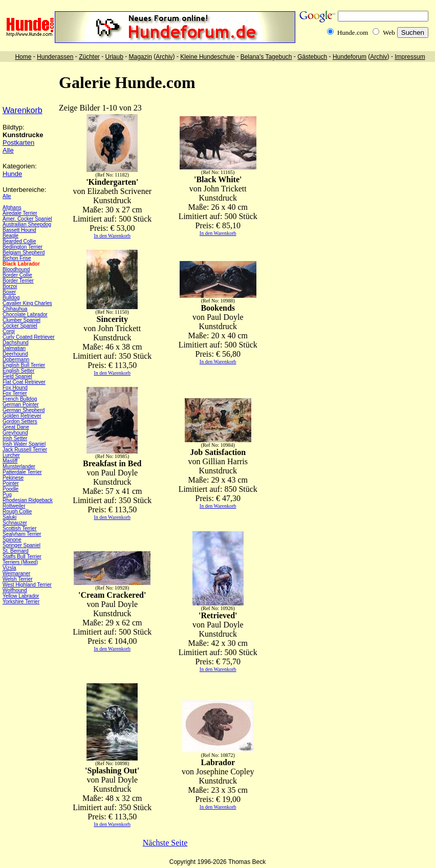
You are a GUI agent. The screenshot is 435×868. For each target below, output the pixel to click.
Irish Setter (15, 438)
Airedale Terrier (20, 213)
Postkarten (18, 143)
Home (23, 57)
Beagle (10, 236)
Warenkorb (23, 110)
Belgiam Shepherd (24, 253)
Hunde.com (353, 32)
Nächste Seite (165, 843)
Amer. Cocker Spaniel (27, 219)
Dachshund (16, 343)
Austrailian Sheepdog (27, 224)
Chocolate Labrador (25, 314)
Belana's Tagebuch (266, 57)
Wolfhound (15, 590)
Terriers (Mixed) (20, 562)
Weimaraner (16, 573)
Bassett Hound (19, 230)
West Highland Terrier (27, 585)
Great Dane (16, 427)
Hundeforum (350, 57)
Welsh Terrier (18, 579)
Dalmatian (14, 348)
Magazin (140, 57)
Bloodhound (16, 269)
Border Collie (17, 275)
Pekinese (13, 478)
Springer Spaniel (21, 545)
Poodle (10, 489)
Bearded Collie (19, 241)
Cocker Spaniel (20, 326)
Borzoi (10, 286)
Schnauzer (15, 523)
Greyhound (15, 433)
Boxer (9, 292)
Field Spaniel (17, 376)
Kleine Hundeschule (208, 57)
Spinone (12, 540)
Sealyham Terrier (22, 534)
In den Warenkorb (112, 236)
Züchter (89, 57)
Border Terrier (18, 281)
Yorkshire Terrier (21, 602)
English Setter (18, 371)
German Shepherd (24, 410)
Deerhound (15, 354)
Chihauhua (15, 309)
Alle (8, 150)
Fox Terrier (15, 393)
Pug (7, 495)
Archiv (164, 57)
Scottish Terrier (20, 528)
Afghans (12, 208)
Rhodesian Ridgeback (28, 500)
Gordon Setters (20, 421)
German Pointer (21, 405)
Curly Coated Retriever (29, 337)
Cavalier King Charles (27, 303)
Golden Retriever (22, 416)
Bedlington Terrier (23, 247)
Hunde (12, 174)
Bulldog (11, 298)
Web (389, 32)
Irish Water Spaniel (24, 444)
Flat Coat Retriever (24, 382)
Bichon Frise (17, 258)
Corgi (9, 331)
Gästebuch (312, 57)
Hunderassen (55, 57)
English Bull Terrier (24, 365)
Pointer (11, 483)
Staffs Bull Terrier (22, 557)
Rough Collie (17, 512)
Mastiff (10, 461)
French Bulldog (20, 399)
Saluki (9, 517)
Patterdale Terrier (22, 472)
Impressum (410, 57)
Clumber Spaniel (21, 320)
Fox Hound (15, 388)
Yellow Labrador (21, 596)
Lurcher (11, 455)
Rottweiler (14, 506)
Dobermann (16, 360)
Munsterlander (19, 466)
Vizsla (9, 568)
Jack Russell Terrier (25, 450)
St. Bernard (16, 551)
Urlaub (114, 57)
